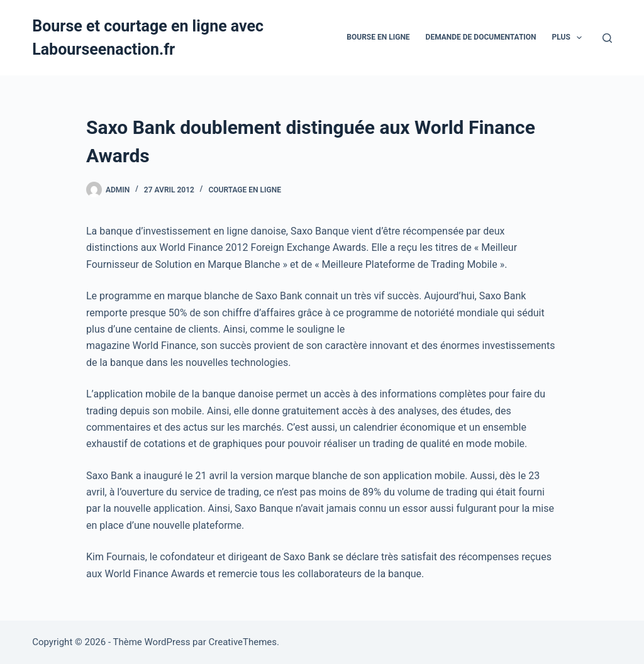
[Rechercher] (607, 38)
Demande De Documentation (481, 37)
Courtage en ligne (245, 190)
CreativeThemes (243, 642)
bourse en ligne (378, 37)
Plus (570, 38)
